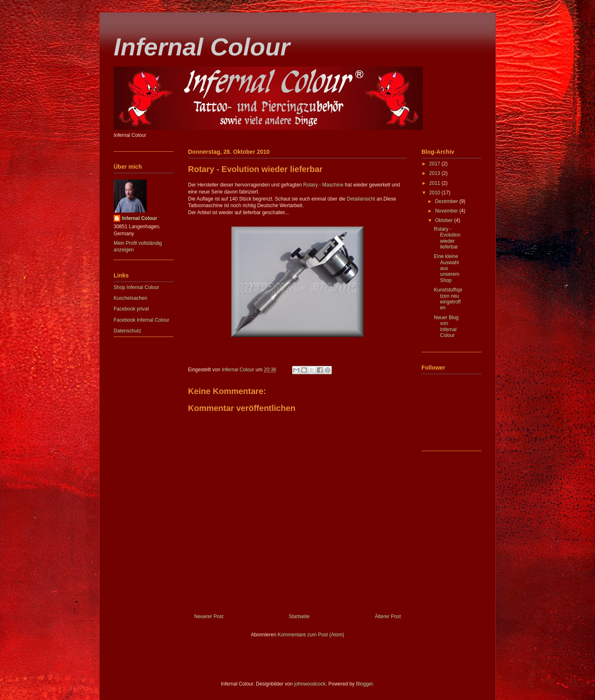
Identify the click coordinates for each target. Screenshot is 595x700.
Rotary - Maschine (323, 185)
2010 (436, 193)
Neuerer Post (209, 616)
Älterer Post (388, 616)
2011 (436, 183)
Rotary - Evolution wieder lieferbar (447, 238)
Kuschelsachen (130, 298)
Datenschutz (127, 331)
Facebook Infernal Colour (142, 320)
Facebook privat (131, 309)
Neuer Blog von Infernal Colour (446, 326)
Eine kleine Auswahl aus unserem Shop (447, 268)
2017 (436, 164)
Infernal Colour (202, 47)
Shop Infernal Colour (136, 287)
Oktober (445, 220)
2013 (436, 173)
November (447, 211)
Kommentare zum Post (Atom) (311, 635)
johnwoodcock (310, 684)
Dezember (447, 201)
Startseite (299, 616)
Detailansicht (361, 199)
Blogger (364, 684)
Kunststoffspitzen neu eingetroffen (448, 299)
